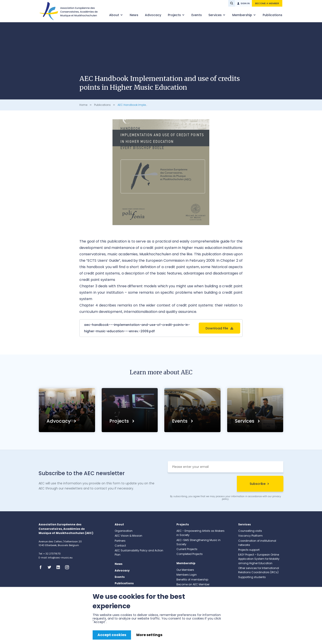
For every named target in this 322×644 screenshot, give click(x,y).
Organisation (124, 531)
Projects (175, 15)
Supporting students (252, 577)
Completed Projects (190, 554)
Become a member (267, 3)
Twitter (51, 567)
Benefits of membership (192, 580)
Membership (243, 15)
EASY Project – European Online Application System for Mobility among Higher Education (259, 559)
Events (197, 15)
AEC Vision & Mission (128, 536)
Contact (120, 546)
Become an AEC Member (193, 584)
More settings (149, 635)
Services (215, 15)
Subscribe (258, 484)
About (115, 15)
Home (83, 105)
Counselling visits (250, 531)
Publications (272, 15)
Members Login (187, 575)
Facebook (42, 567)
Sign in (245, 3)
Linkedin (60, 567)
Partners (120, 541)
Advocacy (153, 15)
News (134, 15)
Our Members (185, 570)
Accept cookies (112, 635)
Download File (217, 328)
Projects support (249, 550)
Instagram (68, 567)
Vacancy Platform (250, 536)
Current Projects (187, 549)
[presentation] (201, 484)
